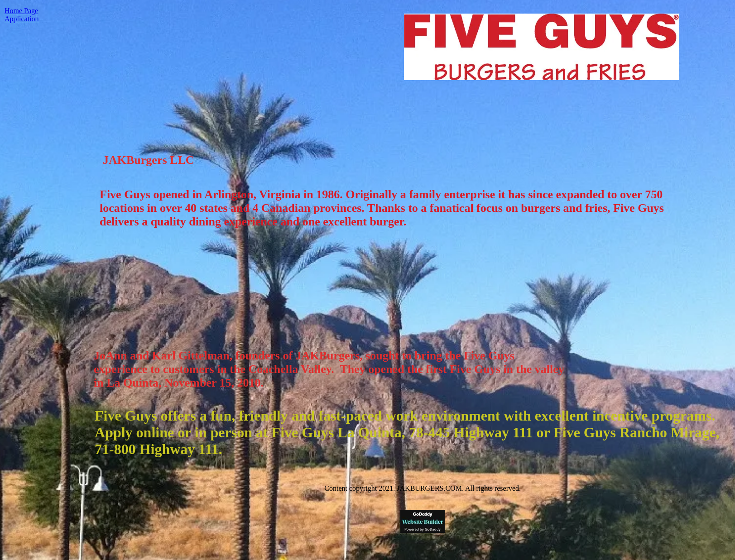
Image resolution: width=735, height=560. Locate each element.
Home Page (21, 11)
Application (22, 19)
